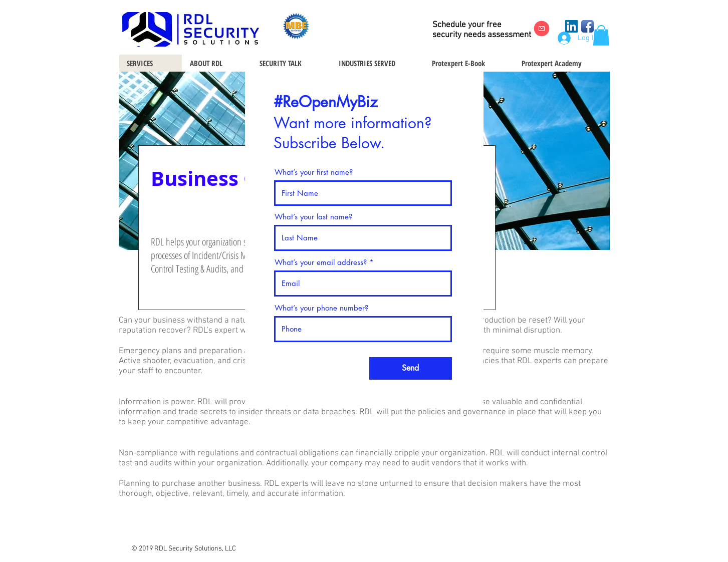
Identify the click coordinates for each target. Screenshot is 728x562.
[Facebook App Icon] (587, 26)
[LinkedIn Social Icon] (571, 26)
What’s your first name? (314, 172)
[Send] (411, 368)
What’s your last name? (313, 217)
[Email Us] (542, 29)
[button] (601, 35)
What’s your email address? (321, 262)
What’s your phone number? (321, 308)
